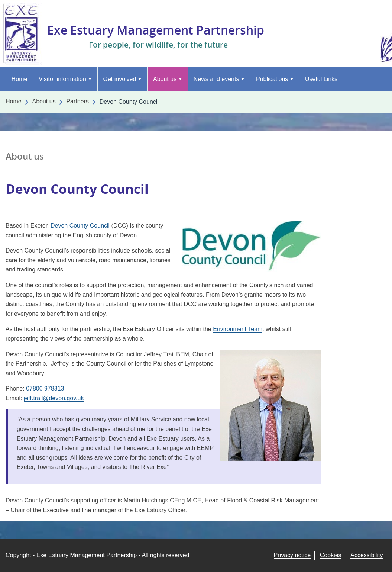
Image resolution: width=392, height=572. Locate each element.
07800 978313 (45, 388)
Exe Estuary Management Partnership (156, 30)
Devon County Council (80, 226)
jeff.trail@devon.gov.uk (54, 398)
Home (20, 79)
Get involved (119, 79)
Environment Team (238, 329)
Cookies (331, 555)
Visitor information (62, 79)
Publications (272, 79)
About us (165, 79)
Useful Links (321, 79)
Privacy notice (292, 555)
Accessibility (367, 555)
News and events (216, 79)
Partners (77, 101)
